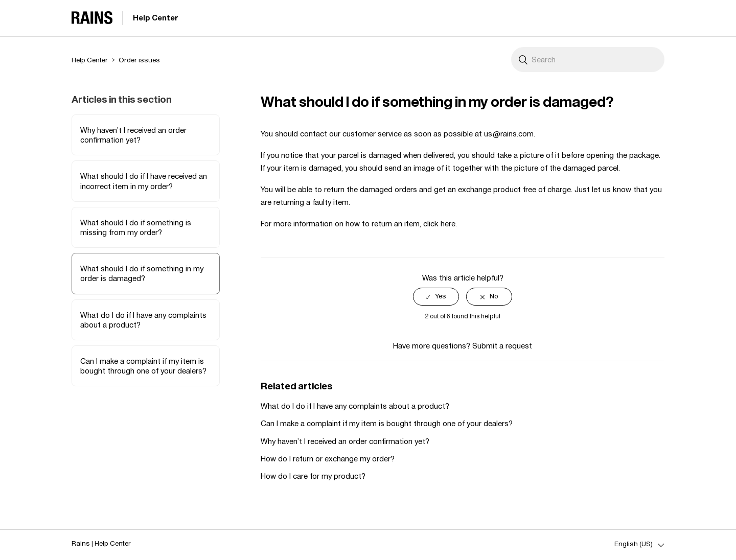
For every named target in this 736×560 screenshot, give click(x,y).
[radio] (436, 297)
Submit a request (502, 346)
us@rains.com (509, 134)
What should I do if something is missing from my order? (136, 227)
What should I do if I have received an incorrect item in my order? (144, 181)
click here (439, 224)
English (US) (634, 544)
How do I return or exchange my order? (328, 459)
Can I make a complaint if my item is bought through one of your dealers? (143, 366)
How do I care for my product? (313, 476)
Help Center (156, 18)
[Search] (588, 60)
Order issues (139, 60)
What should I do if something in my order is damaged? (142, 273)
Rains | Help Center (101, 543)
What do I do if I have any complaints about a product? (143, 320)
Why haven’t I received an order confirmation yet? (133, 135)
